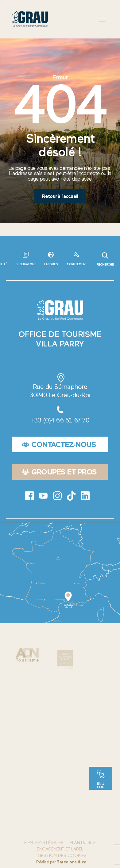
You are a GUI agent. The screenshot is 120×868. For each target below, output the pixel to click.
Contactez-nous (59, 444)
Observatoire (26, 264)
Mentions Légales (44, 843)
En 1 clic (101, 785)
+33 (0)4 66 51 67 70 (60, 420)
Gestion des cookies (62, 856)
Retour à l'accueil (60, 196)
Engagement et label (60, 849)
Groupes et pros (59, 472)
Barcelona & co (71, 862)
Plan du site (83, 843)
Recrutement (76, 264)
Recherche (105, 259)
